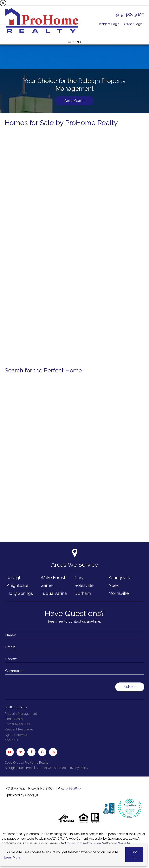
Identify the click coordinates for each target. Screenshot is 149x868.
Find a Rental (14, 719)
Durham (83, 593)
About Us (11, 740)
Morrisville (119, 593)
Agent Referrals (16, 735)
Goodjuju (31, 795)
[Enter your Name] (74, 635)
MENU (75, 42)
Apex (114, 585)
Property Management (21, 714)
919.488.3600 (130, 15)
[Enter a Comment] (74, 671)
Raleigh (14, 578)
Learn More (12, 857)
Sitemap (60, 768)
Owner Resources (17, 724)
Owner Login (133, 24)
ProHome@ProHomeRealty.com (94, 843)
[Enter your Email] (74, 647)
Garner (47, 585)
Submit (130, 687)
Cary (79, 578)
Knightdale (17, 585)
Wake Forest (53, 578)
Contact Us (44, 768)
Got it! (134, 855)
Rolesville (84, 585)
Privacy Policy (78, 768)
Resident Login (109, 24)
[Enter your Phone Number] (74, 659)
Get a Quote (74, 101)
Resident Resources (19, 729)
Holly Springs (20, 593)
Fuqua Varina (54, 593)
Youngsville (120, 578)
